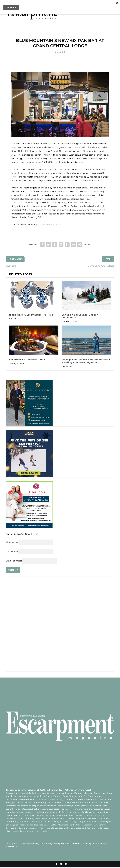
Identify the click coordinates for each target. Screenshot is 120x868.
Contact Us (12, 848)
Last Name (12, 552)
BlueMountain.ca (52, 225)
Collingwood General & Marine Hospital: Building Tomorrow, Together (86, 361)
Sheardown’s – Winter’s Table (27, 360)
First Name (12, 542)
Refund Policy (99, 844)
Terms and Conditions (71, 844)
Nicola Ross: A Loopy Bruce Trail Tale (31, 315)
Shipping (87, 844)
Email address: (14, 561)
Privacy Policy (52, 844)
